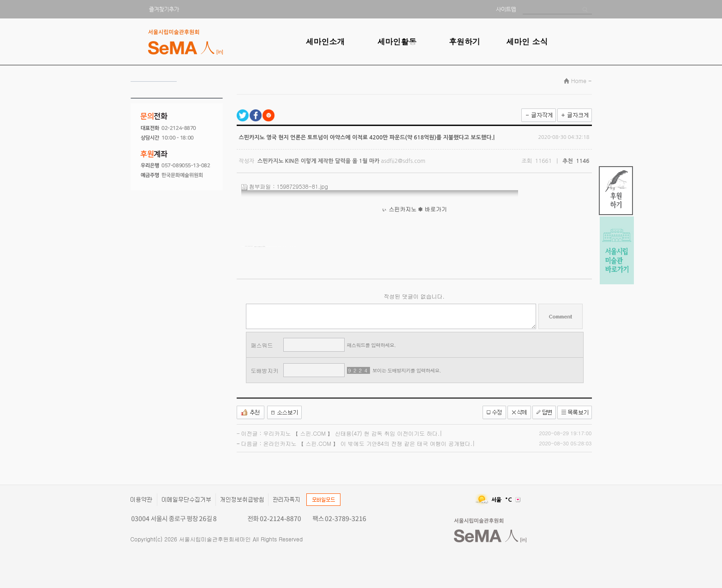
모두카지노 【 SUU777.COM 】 (249, 246)
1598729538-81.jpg (303, 186)
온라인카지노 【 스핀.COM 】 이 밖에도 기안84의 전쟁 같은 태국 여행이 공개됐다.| (369, 443)
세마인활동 (397, 42)
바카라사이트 (259, 247)
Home (579, 81)
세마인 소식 (527, 42)
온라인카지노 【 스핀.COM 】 (262, 247)
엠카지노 (255, 247)
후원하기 (465, 42)
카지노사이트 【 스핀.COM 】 (258, 247)
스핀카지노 (403, 209)
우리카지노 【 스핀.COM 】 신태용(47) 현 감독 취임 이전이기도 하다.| (353, 433)
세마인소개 (325, 42)
